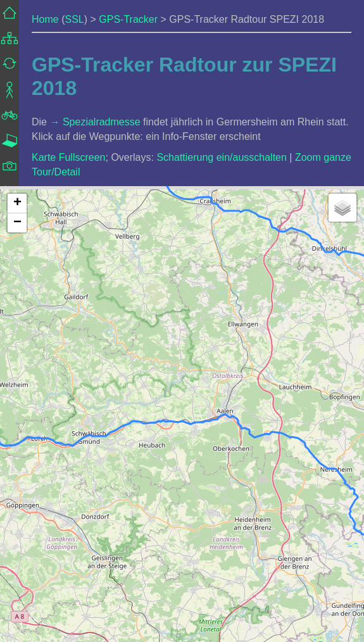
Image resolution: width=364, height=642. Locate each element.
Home (45, 19)
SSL (74, 19)
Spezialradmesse (102, 122)
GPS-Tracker (128, 19)
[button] (17, 204)
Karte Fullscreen (69, 157)
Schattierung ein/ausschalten (221, 157)
